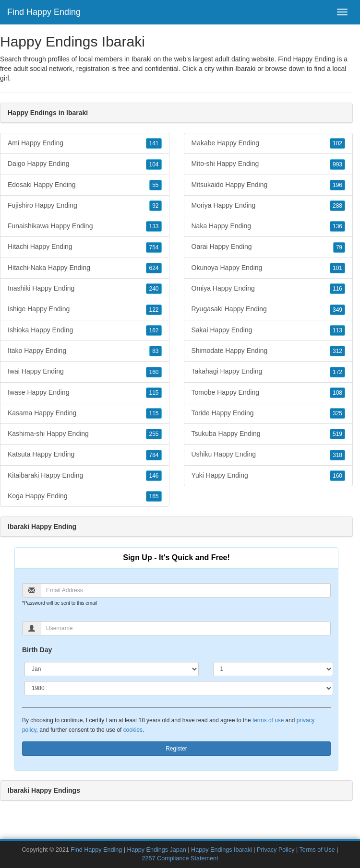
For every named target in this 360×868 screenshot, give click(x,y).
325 (337, 413)
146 (154, 476)
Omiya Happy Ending (269, 289)
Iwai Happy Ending (85, 372)
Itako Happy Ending (85, 351)
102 (337, 143)
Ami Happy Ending (85, 143)
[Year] (179, 688)
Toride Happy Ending (269, 413)
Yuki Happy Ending (269, 476)
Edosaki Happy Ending (85, 185)
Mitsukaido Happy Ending (269, 185)
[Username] (186, 628)
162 (154, 330)
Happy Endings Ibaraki (222, 850)
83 (155, 351)
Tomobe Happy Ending (269, 393)
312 (337, 351)
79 (339, 247)
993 (337, 164)
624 (154, 268)
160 (154, 372)
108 (337, 393)
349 (337, 310)
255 (154, 434)
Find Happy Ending (44, 12)
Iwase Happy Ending (85, 393)
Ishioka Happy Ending (85, 330)
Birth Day (37, 650)
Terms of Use (317, 850)
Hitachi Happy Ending (85, 247)
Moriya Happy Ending (269, 206)
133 (154, 226)
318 (337, 455)
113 (337, 330)
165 (154, 496)
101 (337, 268)
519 (337, 434)
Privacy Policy (276, 850)
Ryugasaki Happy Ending (269, 309)
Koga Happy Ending (85, 496)
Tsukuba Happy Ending (269, 434)
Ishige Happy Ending (85, 309)
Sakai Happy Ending (269, 330)
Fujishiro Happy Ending (85, 206)
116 (337, 289)
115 (154, 393)
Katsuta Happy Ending (85, 455)
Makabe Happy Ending (269, 143)
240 (154, 289)
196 (337, 185)
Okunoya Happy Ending (269, 268)
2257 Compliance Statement (180, 858)
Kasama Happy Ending (85, 413)
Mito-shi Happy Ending (269, 164)
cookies (133, 730)
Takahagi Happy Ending (269, 372)
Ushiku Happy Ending (269, 455)
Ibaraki (245, 69)
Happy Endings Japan (157, 850)
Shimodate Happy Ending (269, 351)
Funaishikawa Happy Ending (85, 226)
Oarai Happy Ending (269, 247)
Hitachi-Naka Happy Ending (85, 268)
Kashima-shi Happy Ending (85, 434)
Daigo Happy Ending (85, 164)
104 (154, 164)
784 (154, 455)
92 (155, 206)
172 (337, 372)
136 (337, 226)
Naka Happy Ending (269, 226)
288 (337, 206)
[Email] (186, 590)
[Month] (112, 669)
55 (155, 185)
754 (154, 247)
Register (176, 749)
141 (154, 143)
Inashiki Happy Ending (85, 289)
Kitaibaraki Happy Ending (85, 476)
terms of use (268, 720)
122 (154, 310)
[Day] (273, 669)
